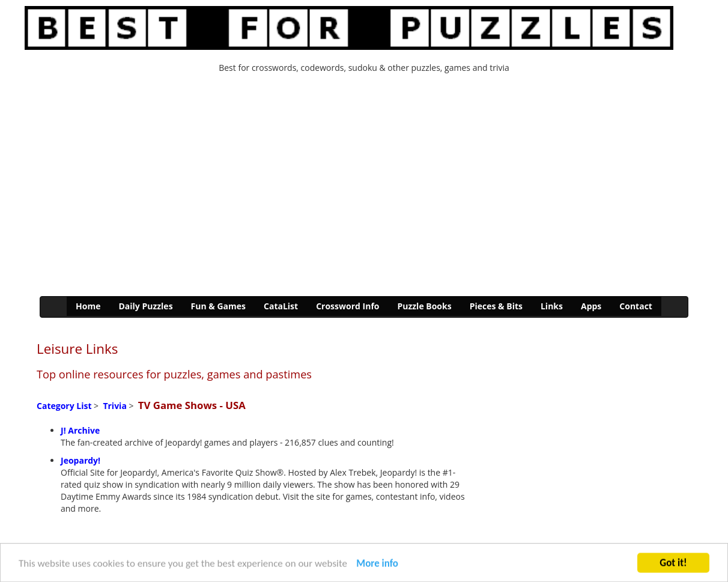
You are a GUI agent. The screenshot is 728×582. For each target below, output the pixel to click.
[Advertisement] (364, 188)
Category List (64, 406)
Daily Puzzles (145, 306)
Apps (591, 306)
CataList (281, 306)
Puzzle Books (424, 306)
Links (552, 306)
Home (88, 306)
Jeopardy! (80, 460)
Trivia (114, 406)
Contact (636, 306)
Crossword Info (347, 306)
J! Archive (80, 430)
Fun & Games (218, 306)
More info (377, 566)
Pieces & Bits (496, 306)
